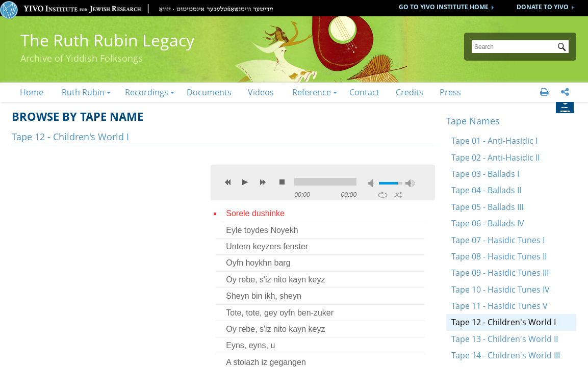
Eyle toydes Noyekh (262, 230)
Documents (209, 92)
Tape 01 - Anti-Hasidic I (494, 141)
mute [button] (372, 183)
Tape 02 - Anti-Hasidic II (495, 158)
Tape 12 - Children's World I (504, 322)
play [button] (245, 182)
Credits (410, 92)
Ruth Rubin (83, 92)
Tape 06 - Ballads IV (488, 223)
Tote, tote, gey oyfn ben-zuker (280, 313)
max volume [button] (410, 183)
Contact (364, 92)
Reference (312, 92)
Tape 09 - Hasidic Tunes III (500, 273)
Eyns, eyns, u (250, 345)
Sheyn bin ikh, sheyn (264, 296)
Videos (261, 92)
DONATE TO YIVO (543, 7)
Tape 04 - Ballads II (486, 190)
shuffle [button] (398, 195)
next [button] (263, 182)
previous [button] (228, 182)
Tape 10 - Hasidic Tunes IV (501, 290)
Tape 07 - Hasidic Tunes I (498, 240)
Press (450, 92)
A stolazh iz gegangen (266, 362)
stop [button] (282, 182)
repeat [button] (383, 195)
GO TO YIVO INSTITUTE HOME (444, 7)
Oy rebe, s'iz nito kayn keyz (275, 280)
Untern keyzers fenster (267, 246)
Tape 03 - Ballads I (485, 174)
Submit (564, 48)
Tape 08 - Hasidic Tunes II (499, 256)
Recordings (147, 92)
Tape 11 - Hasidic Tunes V (500, 306)
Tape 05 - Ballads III (487, 207)
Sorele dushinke (255, 213)
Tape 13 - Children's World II (505, 339)
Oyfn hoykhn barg (258, 263)
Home (32, 92)
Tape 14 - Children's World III (506, 355)
